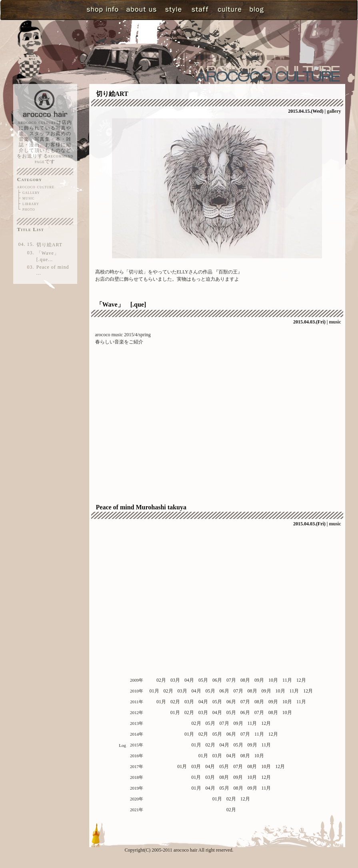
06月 (217, 680)
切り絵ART (49, 245)
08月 (245, 680)
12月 (301, 680)
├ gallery (29, 192)
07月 (231, 680)
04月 (189, 680)
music (335, 322)
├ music (26, 198)
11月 (287, 680)
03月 (175, 680)
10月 (273, 680)
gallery (334, 111)
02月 (161, 680)
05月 (203, 680)
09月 (259, 680)
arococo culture (36, 187)
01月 (154, 691)
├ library (28, 204)
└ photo (26, 209)
